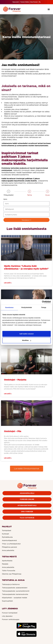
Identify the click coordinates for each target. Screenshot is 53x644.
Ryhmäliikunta (7, 537)
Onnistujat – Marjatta (15, 380)
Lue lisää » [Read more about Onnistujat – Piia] (8, 458)
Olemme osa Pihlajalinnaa (12, 574)
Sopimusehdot (7, 601)
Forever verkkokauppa (11, 619)
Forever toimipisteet (10, 613)
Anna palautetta (8, 550)
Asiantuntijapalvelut (9, 540)
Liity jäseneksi (7, 616)
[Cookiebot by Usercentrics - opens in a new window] (42, 302)
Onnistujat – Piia (13, 431)
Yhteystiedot (8, 195)
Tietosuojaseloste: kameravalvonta (15, 594)
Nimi (5, 199)
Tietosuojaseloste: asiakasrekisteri (15, 588)
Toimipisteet (7, 530)
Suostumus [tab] (9, 307)
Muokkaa (27, 340)
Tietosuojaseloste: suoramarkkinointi (16, 591)
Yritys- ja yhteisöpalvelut (11, 544)
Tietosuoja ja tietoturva (11, 584)
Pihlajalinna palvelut (9, 547)
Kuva (47, 195)
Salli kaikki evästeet (26, 334)
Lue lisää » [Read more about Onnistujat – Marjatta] (8, 394)
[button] (49, 9)
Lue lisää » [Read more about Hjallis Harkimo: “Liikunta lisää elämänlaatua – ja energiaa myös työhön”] (8, 283)
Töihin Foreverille (9, 571)
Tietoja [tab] (44, 307)
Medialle (5, 564)
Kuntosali (5, 534)
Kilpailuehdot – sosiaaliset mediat (15, 598)
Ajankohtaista (7, 561)
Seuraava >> (26, 220)
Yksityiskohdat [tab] (26, 307)
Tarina (29, 195)
